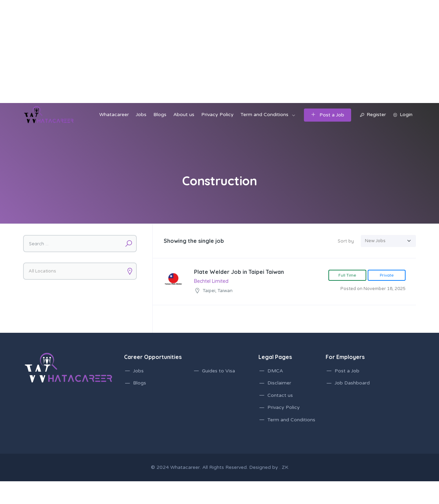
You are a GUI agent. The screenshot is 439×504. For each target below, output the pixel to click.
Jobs (141, 115)
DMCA (275, 371)
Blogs (160, 115)
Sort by (346, 241)
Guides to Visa (218, 371)
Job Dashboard (352, 383)
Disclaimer (279, 383)
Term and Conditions (264, 115)
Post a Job (328, 115)
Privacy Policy (217, 115)
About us (184, 115)
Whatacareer (114, 115)
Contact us (280, 395)
